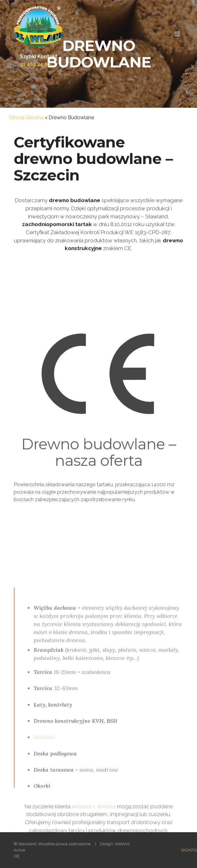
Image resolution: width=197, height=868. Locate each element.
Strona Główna (26, 118)
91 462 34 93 (35, 64)
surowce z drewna (94, 813)
